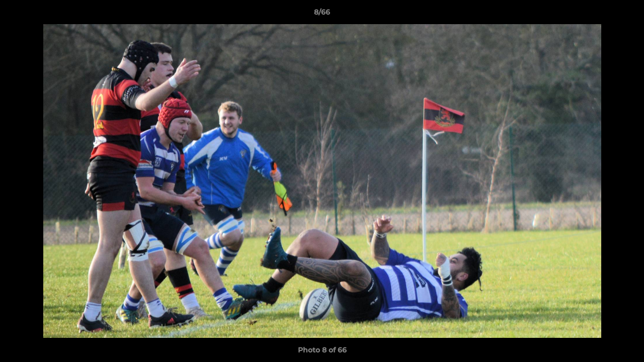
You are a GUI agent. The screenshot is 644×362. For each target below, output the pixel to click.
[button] (626, 15)
